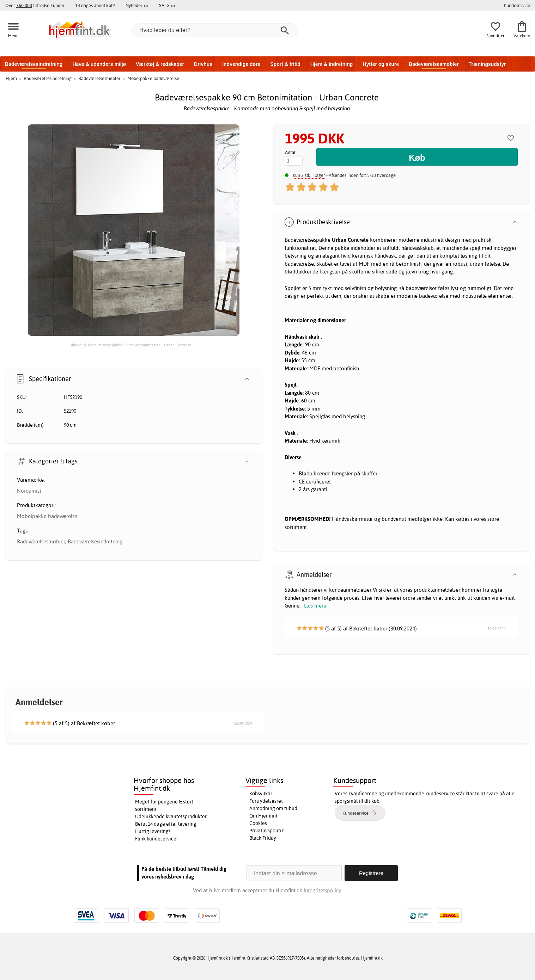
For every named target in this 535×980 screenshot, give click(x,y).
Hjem (11, 78)
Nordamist (29, 491)
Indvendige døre (241, 64)
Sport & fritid (285, 64)
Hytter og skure (381, 64)
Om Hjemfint (263, 816)
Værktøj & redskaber (160, 64)
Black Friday (263, 838)
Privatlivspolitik (267, 831)
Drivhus (203, 64)
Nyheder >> (137, 5)
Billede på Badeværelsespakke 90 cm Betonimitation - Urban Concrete (130, 345)
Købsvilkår (261, 794)
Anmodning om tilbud (273, 808)
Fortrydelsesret (266, 801)
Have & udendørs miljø (99, 64)
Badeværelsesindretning (34, 64)
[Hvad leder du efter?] (215, 30)
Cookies (258, 823)
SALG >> (167, 5)
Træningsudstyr (487, 64)
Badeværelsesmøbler (434, 64)
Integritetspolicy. (323, 890)
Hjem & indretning (332, 64)
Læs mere (315, 606)
